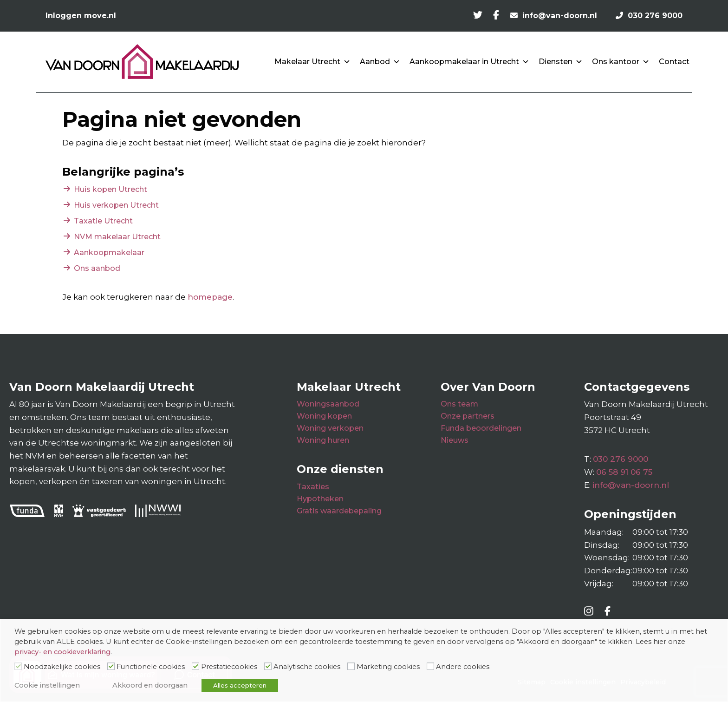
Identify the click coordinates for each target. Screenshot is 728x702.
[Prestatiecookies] (195, 666)
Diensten (561, 62)
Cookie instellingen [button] (47, 685)
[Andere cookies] (430, 666)
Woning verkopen (330, 428)
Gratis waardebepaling (339, 511)
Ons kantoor (621, 62)
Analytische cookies (307, 667)
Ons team (459, 404)
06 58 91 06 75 (624, 472)
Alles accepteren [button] (240, 685)
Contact (674, 62)
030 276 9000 (621, 459)
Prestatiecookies (229, 667)
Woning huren (323, 440)
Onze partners (468, 416)
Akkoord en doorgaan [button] (150, 685)
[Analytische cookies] (268, 666)
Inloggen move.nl (81, 16)
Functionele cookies (151, 667)
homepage (210, 297)
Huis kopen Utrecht (110, 189)
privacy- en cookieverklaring (62, 652)
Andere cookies (463, 667)
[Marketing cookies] (351, 666)
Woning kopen (324, 416)
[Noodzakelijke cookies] (18, 666)
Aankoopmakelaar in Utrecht (469, 62)
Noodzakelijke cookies (62, 667)
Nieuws (455, 440)
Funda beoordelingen (481, 428)
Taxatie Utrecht (103, 221)
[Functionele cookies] (111, 666)
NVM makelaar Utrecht (117, 237)
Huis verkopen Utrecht (116, 205)
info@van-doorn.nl (631, 485)
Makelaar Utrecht (312, 62)
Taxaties (313, 487)
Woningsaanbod (328, 404)
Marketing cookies (388, 667)
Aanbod (380, 62)
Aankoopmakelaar (109, 253)
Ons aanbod (97, 268)
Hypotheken (320, 499)
